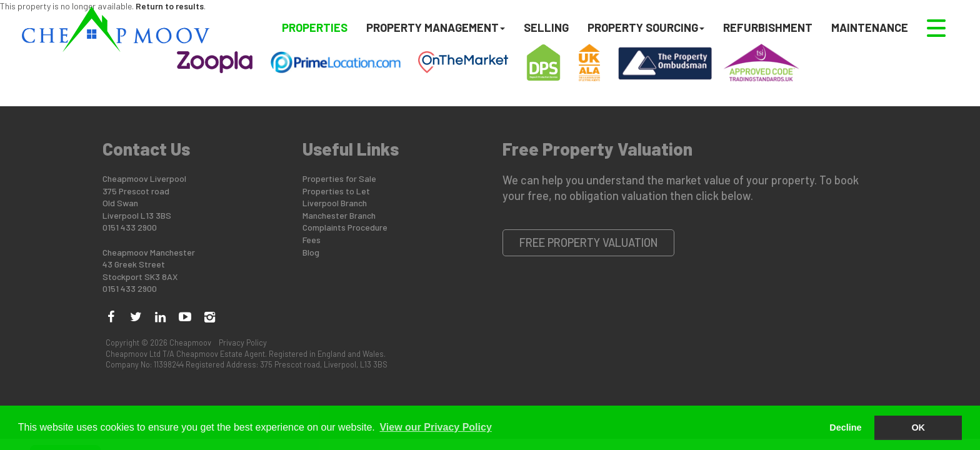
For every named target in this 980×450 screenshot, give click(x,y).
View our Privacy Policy (435, 427)
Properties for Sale (339, 178)
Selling (546, 27)
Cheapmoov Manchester (149, 252)
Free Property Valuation (589, 242)
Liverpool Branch (335, 203)
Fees (312, 240)
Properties (315, 27)
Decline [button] (845, 427)
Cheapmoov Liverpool (144, 178)
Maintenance (870, 27)
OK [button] (918, 427)
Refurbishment (768, 27)
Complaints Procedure (345, 227)
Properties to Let (336, 191)
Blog (311, 252)
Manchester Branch (339, 215)
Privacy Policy (243, 342)
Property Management (436, 27)
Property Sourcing (646, 27)
